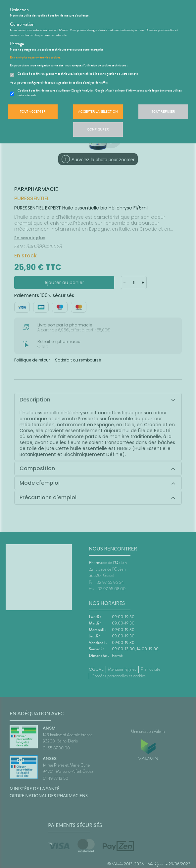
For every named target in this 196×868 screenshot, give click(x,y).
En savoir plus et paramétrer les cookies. (35, 57)
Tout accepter (33, 112)
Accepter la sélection (98, 112)
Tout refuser (163, 112)
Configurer (98, 129)
